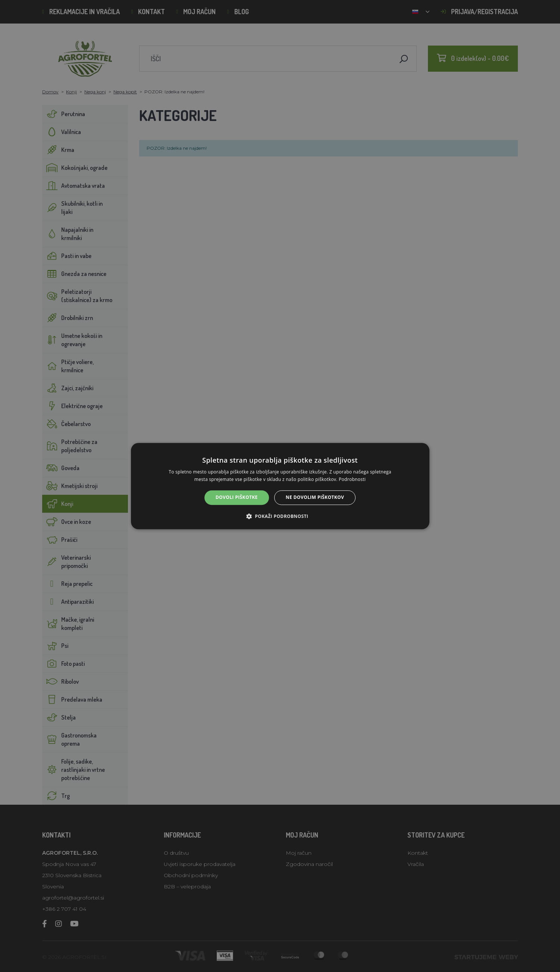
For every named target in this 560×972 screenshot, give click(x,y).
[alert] (280, 486)
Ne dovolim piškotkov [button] (315, 498)
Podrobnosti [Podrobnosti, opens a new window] (352, 479)
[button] (280, 516)
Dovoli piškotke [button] (237, 498)
